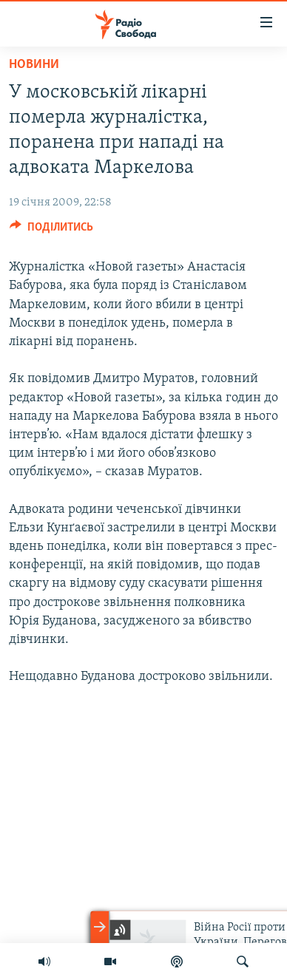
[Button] (51, 231)
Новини (34, 65)
